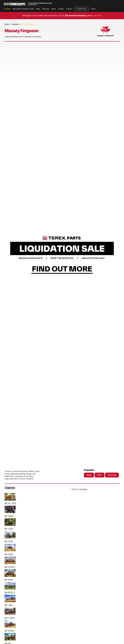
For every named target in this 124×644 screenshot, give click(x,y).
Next (116, 255)
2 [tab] (63, 450)
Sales (89, 475)
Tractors (10, 488)
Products (7, 9)
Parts (38, 9)
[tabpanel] (62, 255)
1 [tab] (61, 450)
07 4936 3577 (81, 9)
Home (93, 9)
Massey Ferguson (28, 24)
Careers (61, 9)
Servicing (46, 9)
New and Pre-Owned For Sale (23, 9)
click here (98, 16)
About (54, 9)
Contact (69, 9)
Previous (8, 255)
